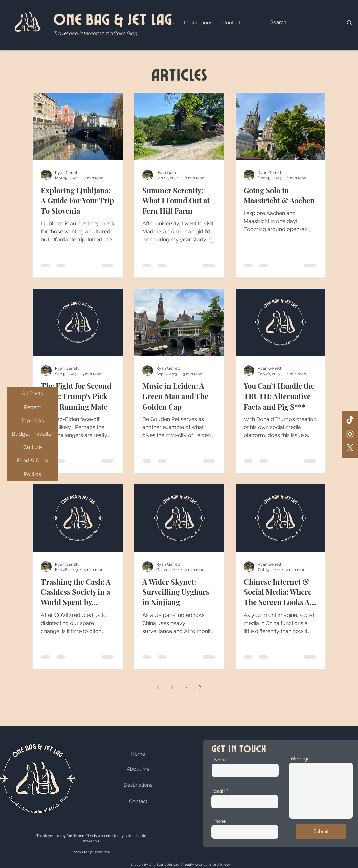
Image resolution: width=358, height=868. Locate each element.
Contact (138, 801)
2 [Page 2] (186, 687)
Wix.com (224, 865)
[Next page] (200, 687)
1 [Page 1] (172, 687)
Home (138, 754)
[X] (350, 448)
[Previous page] (158, 687)
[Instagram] (350, 434)
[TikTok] (350, 420)
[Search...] (302, 23)
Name (220, 759)
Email (219, 791)
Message (300, 758)
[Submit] (321, 831)
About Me (138, 769)
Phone (219, 821)
